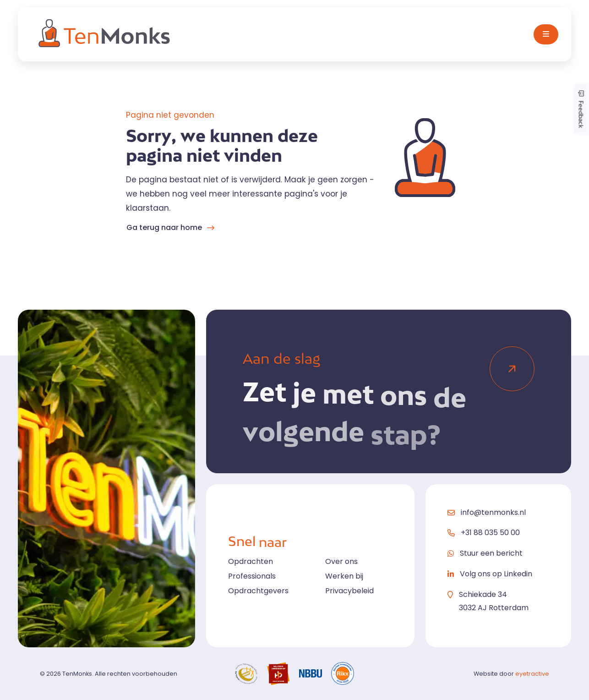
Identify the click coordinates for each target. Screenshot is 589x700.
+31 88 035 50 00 (490, 533)
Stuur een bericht (491, 553)
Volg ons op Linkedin (496, 574)
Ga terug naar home (164, 227)
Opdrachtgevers (258, 591)
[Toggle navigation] (546, 34)
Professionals (252, 576)
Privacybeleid (349, 591)
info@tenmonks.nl (493, 512)
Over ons (341, 561)
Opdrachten (251, 561)
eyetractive (532, 674)
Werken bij (344, 576)
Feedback (581, 109)
